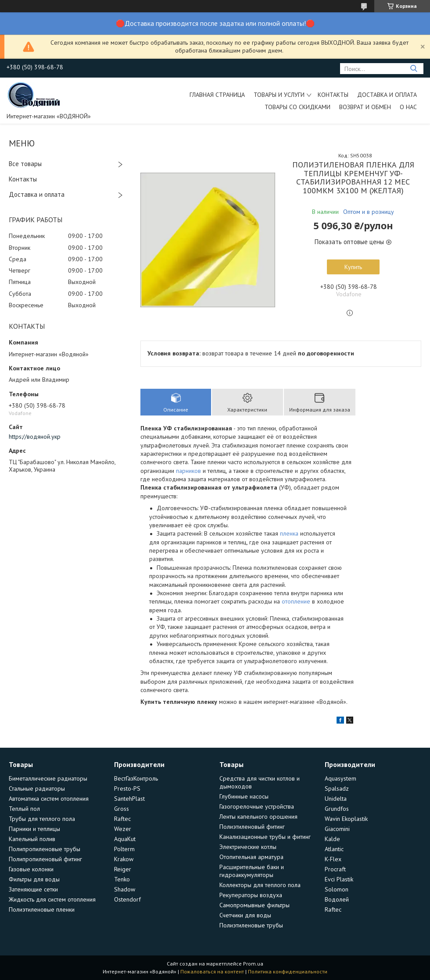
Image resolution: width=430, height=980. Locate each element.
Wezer (123, 829)
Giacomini (337, 829)
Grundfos (337, 809)
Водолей (337, 899)
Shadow (125, 889)
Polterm (124, 849)
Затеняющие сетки (33, 889)
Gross (122, 809)
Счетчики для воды (245, 915)
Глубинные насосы (244, 796)
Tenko (122, 879)
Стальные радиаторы (37, 788)
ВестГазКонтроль (136, 778)
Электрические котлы (248, 847)
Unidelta (336, 799)
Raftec (122, 819)
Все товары (25, 164)
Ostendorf (127, 899)
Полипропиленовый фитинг (45, 859)
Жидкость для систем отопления (52, 899)
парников (188, 471)
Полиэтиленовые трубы (251, 925)
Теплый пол (24, 809)
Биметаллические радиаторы (48, 778)
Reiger (123, 869)
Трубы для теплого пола (42, 819)
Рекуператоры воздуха (251, 895)
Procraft (335, 869)
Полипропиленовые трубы (45, 849)
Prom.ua (253, 964)
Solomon (337, 889)
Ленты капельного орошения (258, 817)
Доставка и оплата (387, 95)
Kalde (332, 839)
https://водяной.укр (35, 437)
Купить (353, 267)
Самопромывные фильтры (254, 905)
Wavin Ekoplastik (346, 819)
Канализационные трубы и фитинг (265, 837)
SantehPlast (129, 799)
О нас (408, 107)
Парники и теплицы (34, 829)
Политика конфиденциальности (288, 971)
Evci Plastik (339, 879)
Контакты (333, 95)
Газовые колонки (31, 869)
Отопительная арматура (251, 857)
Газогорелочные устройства (257, 806)
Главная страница (217, 95)
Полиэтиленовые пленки (42, 909)
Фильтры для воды (34, 879)
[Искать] (414, 69)
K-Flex (333, 859)
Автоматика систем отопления (49, 799)
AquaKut (125, 839)
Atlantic (334, 849)
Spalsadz (337, 788)
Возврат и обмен (365, 107)
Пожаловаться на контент (212, 971)
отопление (296, 601)
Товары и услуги (279, 95)
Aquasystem (340, 778)
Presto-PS (127, 788)
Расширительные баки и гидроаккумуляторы (252, 871)
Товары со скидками (297, 107)
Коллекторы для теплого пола (260, 885)
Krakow (124, 859)
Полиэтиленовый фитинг (252, 827)
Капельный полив (32, 839)
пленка (289, 533)
